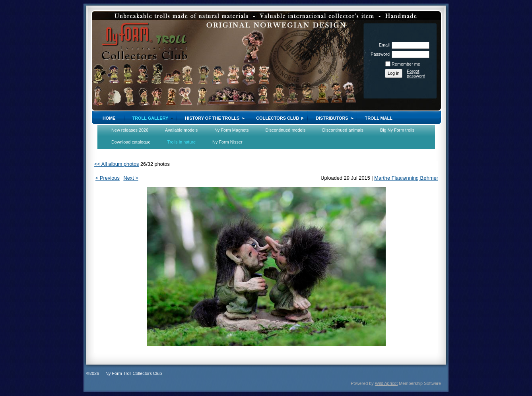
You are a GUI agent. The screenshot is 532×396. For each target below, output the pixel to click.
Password (379, 54)
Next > (131, 178)
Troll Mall (379, 118)
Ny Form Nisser (227, 142)
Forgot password (416, 74)
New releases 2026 (130, 130)
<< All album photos (116, 164)
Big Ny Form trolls (397, 130)
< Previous (108, 178)
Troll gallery (150, 118)
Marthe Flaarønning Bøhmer (406, 178)
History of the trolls (212, 118)
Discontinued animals (343, 130)
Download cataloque (131, 142)
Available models (181, 130)
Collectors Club (278, 118)
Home (109, 118)
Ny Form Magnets (231, 130)
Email (383, 45)
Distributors (332, 118)
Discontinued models (286, 130)
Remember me (406, 64)
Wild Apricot (386, 383)
